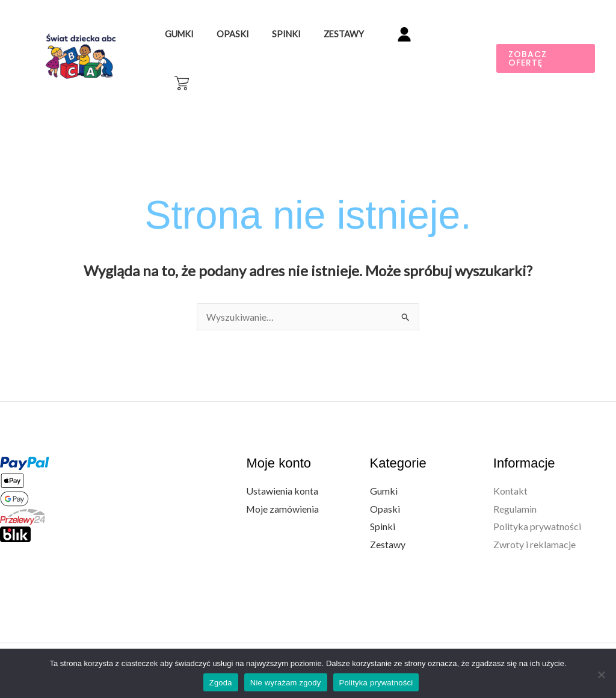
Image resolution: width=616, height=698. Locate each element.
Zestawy (352, 50)
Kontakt (510, 473)
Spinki (300, 50)
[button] (545, 50)
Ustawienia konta (282, 473)
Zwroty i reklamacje (534, 527)
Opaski (252, 50)
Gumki (205, 50)
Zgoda (221, 680)
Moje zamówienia (283, 491)
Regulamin (515, 491)
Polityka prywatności (537, 509)
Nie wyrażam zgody (286, 680)
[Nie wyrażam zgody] (601, 672)
